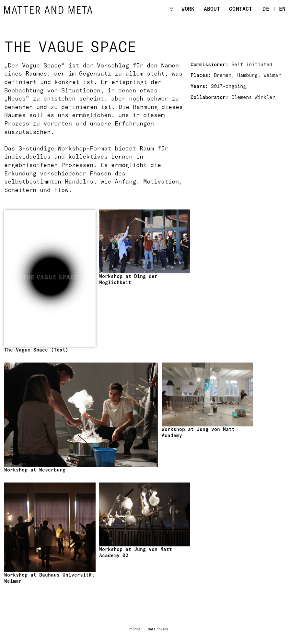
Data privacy (158, 629)
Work (188, 9)
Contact (241, 9)
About (212, 9)
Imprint (134, 629)
